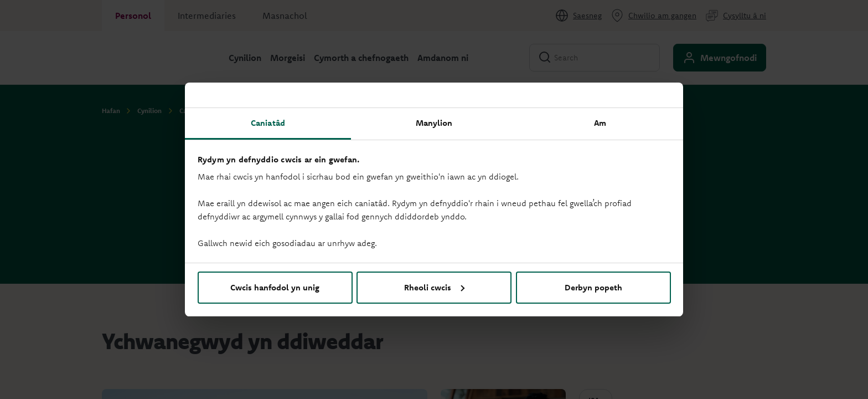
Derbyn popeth (593, 287)
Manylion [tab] (434, 123)
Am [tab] (600, 123)
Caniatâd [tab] (268, 123)
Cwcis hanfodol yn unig (275, 287)
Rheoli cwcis (434, 287)
